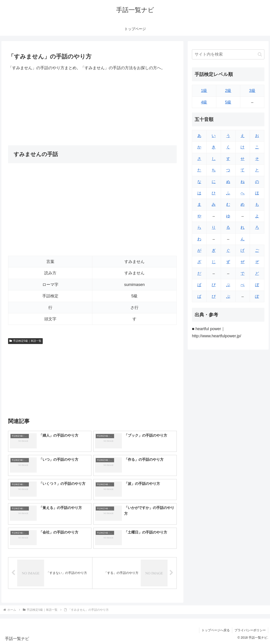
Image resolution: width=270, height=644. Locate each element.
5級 (228, 102)
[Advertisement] (92, 108)
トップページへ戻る (216, 630)
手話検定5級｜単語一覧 (25, 341)
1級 (204, 91)
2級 (228, 91)
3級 (252, 91)
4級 (204, 102)
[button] (260, 54)
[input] (228, 54)
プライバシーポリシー (250, 630)
